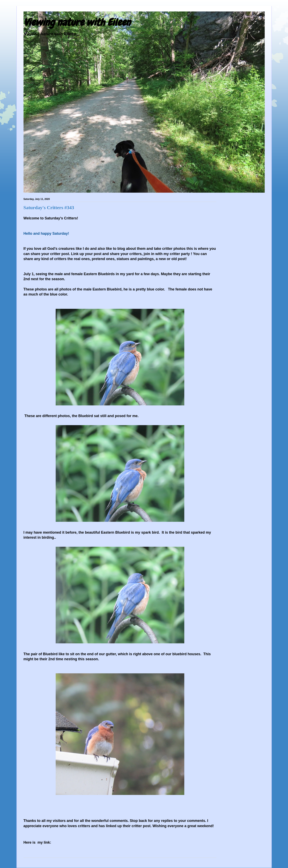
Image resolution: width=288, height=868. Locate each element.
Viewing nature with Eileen (77, 22)
